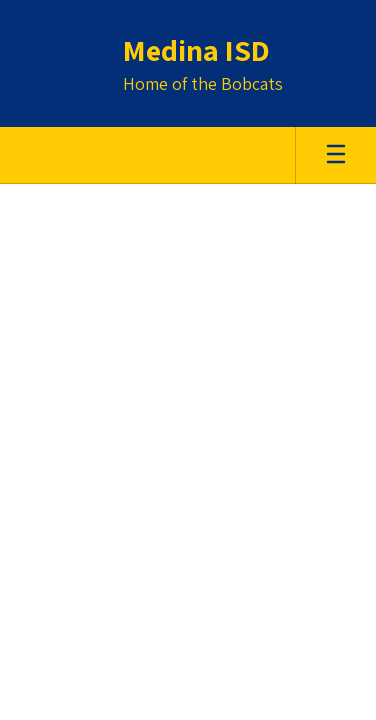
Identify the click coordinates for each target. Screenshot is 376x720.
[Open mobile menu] (336, 155)
